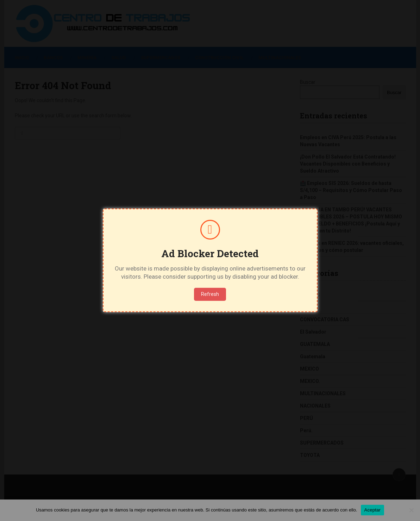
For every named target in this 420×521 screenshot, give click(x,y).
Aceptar (373, 510)
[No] (411, 510)
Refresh (210, 294)
